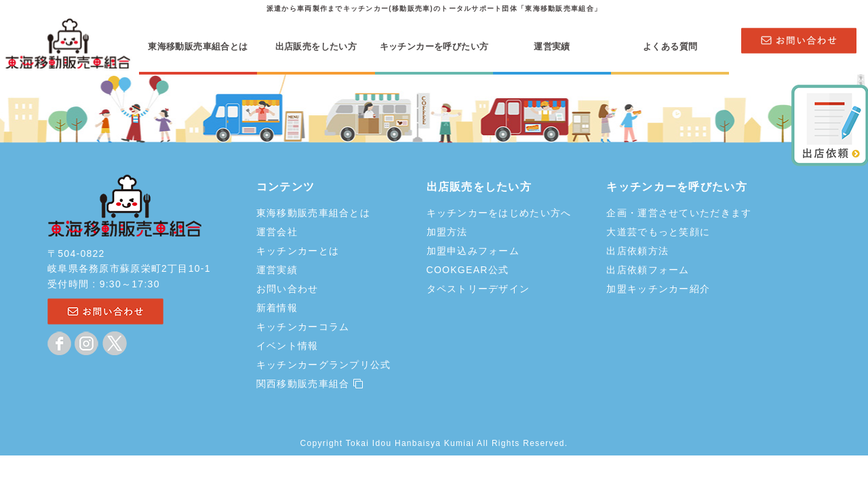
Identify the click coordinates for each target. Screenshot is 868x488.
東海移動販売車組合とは (198, 46)
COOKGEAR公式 (468, 270)
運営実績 (552, 46)
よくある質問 (670, 46)
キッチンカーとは (298, 251)
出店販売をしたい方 (316, 46)
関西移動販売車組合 (310, 384)
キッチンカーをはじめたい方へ (499, 213)
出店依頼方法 (637, 251)
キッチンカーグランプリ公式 (324, 365)
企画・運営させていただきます (679, 213)
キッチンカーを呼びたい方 (434, 46)
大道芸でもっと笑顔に (658, 232)
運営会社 (277, 232)
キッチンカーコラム (303, 327)
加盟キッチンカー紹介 (658, 289)
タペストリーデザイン (478, 289)
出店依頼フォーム (648, 270)
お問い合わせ (288, 289)
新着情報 (277, 308)
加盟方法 (447, 232)
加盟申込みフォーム (473, 251)
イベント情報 (288, 346)
